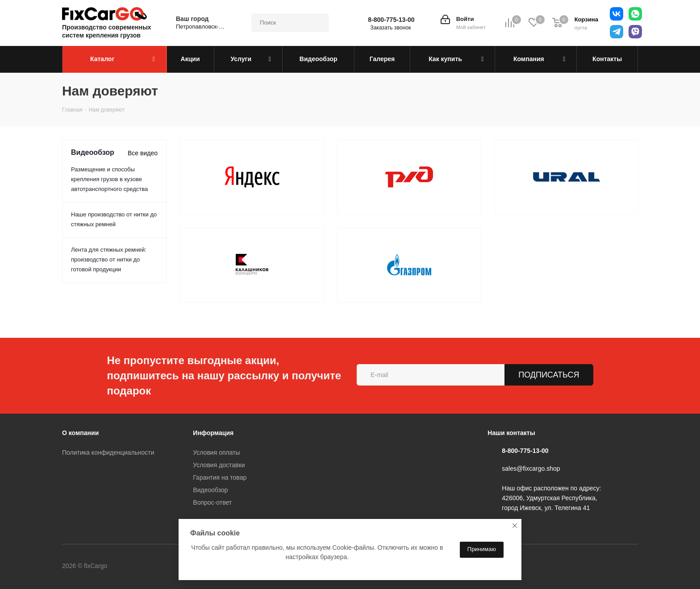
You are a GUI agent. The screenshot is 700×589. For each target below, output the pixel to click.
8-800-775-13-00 (391, 20)
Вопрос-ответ (212, 502)
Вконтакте (144, 566)
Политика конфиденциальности (108, 452)
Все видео (143, 153)
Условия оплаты (216, 452)
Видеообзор (210, 490)
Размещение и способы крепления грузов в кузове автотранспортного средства (109, 179)
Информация (213, 433)
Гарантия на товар (220, 477)
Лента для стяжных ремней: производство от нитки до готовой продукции (109, 259)
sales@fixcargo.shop (531, 469)
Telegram (167, 566)
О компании (80, 433)
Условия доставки (219, 465)
